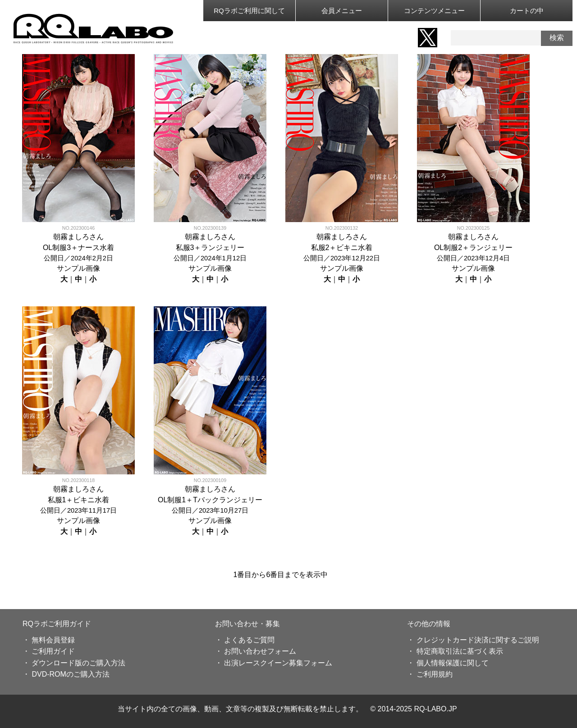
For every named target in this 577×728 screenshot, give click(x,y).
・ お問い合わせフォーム (256, 651)
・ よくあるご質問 (245, 640)
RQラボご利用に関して (249, 11)
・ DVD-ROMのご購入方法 (66, 674)
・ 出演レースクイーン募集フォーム (274, 663)
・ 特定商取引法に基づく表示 (455, 651)
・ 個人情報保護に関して (448, 663)
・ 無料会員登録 (49, 640)
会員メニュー (342, 11)
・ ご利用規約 (430, 674)
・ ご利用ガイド (49, 651)
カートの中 (527, 11)
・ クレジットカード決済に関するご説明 (473, 640)
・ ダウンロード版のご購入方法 (74, 663)
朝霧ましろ (71, 237)
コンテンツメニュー (434, 11)
